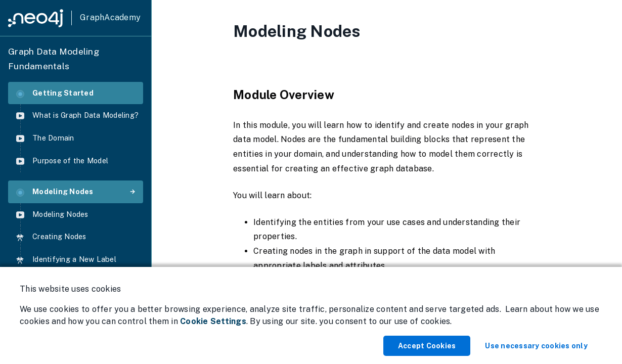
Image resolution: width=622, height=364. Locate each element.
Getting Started (55, 93)
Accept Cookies (427, 346)
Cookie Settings (213, 321)
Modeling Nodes (55, 192)
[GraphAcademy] (74, 18)
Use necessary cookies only (536, 346)
